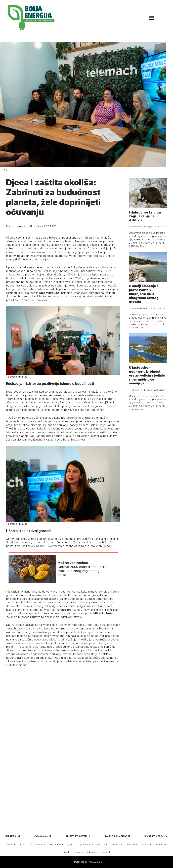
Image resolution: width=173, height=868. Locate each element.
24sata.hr (12, 845)
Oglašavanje (43, 836)
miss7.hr (24, 845)
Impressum (13, 836)
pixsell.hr (107, 852)
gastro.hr (72, 845)
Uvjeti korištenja (78, 836)
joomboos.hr (87, 845)
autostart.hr (132, 845)
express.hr (117, 845)
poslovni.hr (161, 845)
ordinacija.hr (93, 852)
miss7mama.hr (38, 845)
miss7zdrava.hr (57, 845)
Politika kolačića (156, 836)
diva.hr (80, 852)
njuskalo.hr (67, 852)
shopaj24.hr (102, 845)
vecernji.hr (146, 845)
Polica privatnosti (117, 836)
